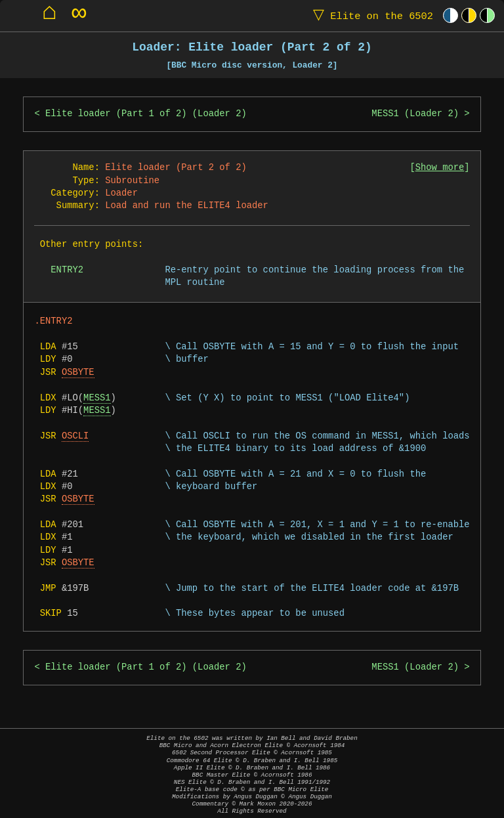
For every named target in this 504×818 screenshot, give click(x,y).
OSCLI (75, 436)
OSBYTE (78, 373)
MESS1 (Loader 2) (415, 114)
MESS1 (97, 398)
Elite (370, 15)
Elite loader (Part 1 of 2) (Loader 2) (146, 114)
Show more (440, 168)
